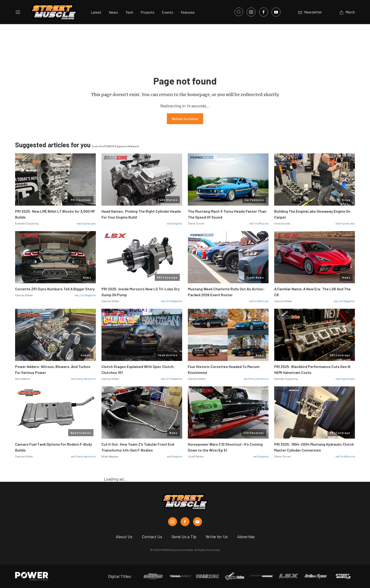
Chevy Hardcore (85, 379)
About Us (124, 537)
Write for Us (217, 537)
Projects (147, 12)
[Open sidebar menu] (18, 12)
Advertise (246, 537)
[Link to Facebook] (264, 12)
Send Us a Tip (184, 537)
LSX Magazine (87, 295)
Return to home (185, 119)
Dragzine (177, 223)
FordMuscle (261, 223)
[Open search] (239, 12)
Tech (129, 12)
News (113, 12)
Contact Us (152, 537)
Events (168, 12)
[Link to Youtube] (276, 12)
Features (188, 12)
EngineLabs (88, 223)
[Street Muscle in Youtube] (198, 522)
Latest (96, 12)
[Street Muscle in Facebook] (185, 522)
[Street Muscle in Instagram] (172, 522)
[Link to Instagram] (251, 12)
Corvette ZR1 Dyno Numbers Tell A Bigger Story (55, 289)
